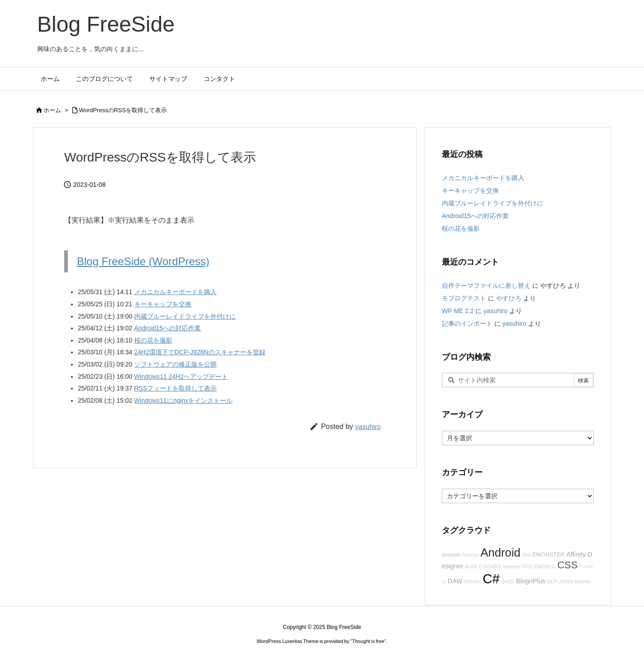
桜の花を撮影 (153, 340)
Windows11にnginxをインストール (184, 400)
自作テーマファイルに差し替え (486, 286)
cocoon (451, 555)
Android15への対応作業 (168, 328)
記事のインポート (467, 324)
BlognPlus (531, 581)
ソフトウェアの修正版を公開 (175, 364)
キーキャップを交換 (163, 304)
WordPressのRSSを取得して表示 (123, 110)
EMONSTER (548, 555)
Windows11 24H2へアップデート (181, 376)
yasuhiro (368, 426)
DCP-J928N (560, 581)
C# (491, 579)
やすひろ (509, 298)
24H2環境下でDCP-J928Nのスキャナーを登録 (200, 352)
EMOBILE (545, 567)
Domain (473, 581)
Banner (582, 581)
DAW (455, 581)
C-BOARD (490, 567)
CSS (567, 565)
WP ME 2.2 (458, 311)
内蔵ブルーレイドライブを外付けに (185, 316)
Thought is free (368, 641)
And (527, 555)
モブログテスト (464, 298)
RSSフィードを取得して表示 (176, 388)
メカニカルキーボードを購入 (175, 292)
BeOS (508, 581)
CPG (527, 567)
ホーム (52, 110)
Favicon (470, 555)
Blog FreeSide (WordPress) (143, 261)
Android (500, 552)
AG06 (471, 567)
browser (511, 567)
